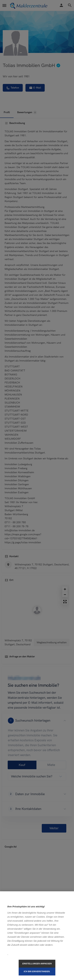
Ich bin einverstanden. (37, 971)
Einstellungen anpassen (37, 964)
